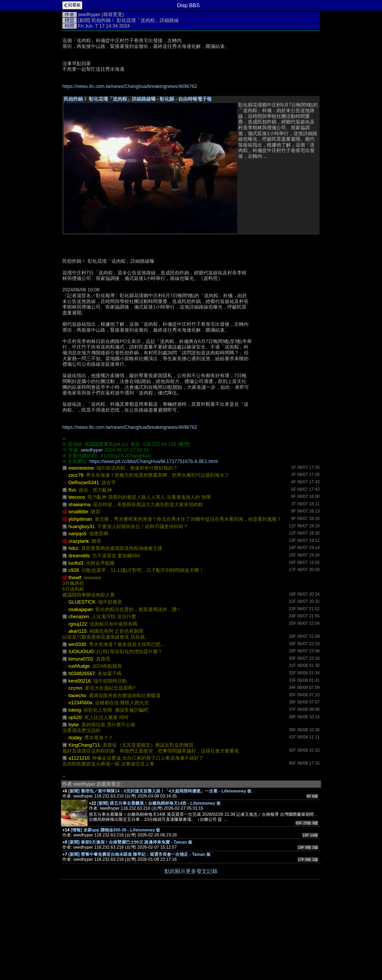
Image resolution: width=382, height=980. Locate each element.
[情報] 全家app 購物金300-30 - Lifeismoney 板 (116, 909)
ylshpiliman (80, 599)
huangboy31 (82, 606)
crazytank (79, 621)
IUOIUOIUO (81, 731)
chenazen (79, 696)
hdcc (73, 628)
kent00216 (80, 760)
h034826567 (82, 753)
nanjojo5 (77, 613)
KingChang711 (84, 825)
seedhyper (89, 15)
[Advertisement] (191, 132)
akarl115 (78, 711)
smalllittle (78, 591)
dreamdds (79, 635)
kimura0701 (81, 738)
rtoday (75, 817)
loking (75, 790)
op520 (75, 797)
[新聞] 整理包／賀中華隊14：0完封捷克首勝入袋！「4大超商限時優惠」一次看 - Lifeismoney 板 (160, 870)
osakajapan (81, 689)
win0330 (77, 724)
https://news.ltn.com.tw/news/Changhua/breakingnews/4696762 (130, 86)
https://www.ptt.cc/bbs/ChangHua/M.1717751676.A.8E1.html (153, 541)
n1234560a (80, 782)
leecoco (77, 577)
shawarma (79, 584)
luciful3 (76, 643)
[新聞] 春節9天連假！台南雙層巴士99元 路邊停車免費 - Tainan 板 (130, 922)
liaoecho (77, 775)
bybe (74, 804)
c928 (74, 650)
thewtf (75, 657)
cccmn (75, 768)
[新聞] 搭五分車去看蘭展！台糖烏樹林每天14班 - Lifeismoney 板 (159, 883)
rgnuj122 (78, 703)
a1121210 (79, 838)
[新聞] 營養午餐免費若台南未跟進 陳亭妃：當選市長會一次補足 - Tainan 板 (140, 934)
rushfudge (79, 746)
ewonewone (81, 547)
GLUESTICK (82, 681)
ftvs (72, 569)
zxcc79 (76, 555)
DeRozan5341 (84, 562)
